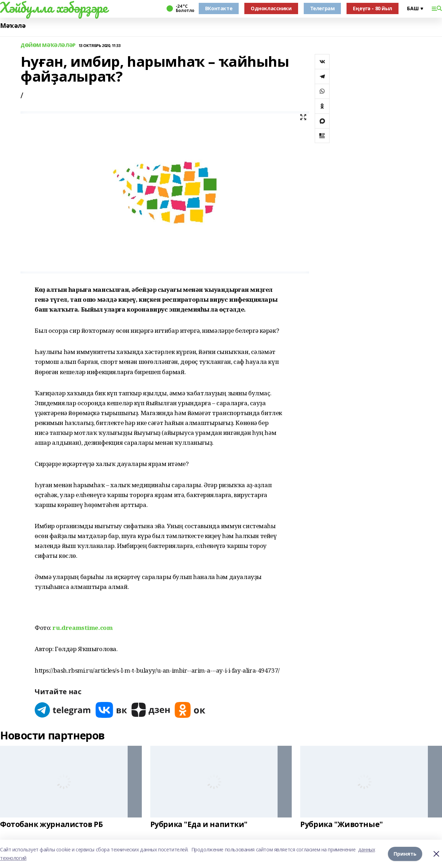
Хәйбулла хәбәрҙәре (54, 7)
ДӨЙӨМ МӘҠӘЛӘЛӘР (48, 45)
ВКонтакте (219, 8)
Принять (405, 854)
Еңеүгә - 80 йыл (373, 8)
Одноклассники (271, 8)
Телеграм (322, 8)
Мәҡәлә (13, 26)
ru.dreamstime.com (82, 628)
